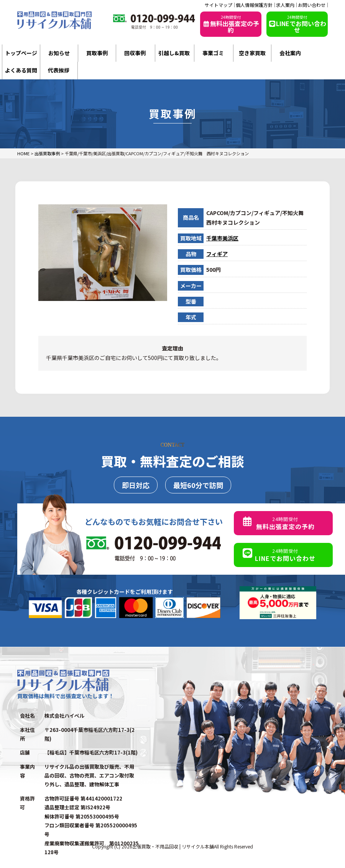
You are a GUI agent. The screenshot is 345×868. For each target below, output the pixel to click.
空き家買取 (252, 53)
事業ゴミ (213, 53)
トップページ (21, 53)
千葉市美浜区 (222, 238)
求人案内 (285, 5)
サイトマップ (219, 5)
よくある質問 (21, 70)
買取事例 (97, 53)
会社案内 (290, 53)
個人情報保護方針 (254, 5)
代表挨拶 (59, 70)
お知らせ (59, 53)
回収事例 (135, 53)
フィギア (217, 254)
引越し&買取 (174, 53)
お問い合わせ (312, 5)
